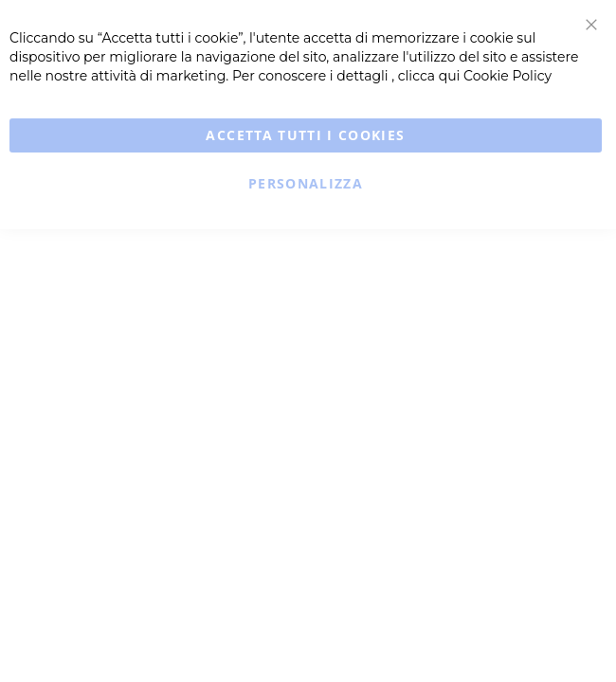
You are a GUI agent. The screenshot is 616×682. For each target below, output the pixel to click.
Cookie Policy (507, 76)
